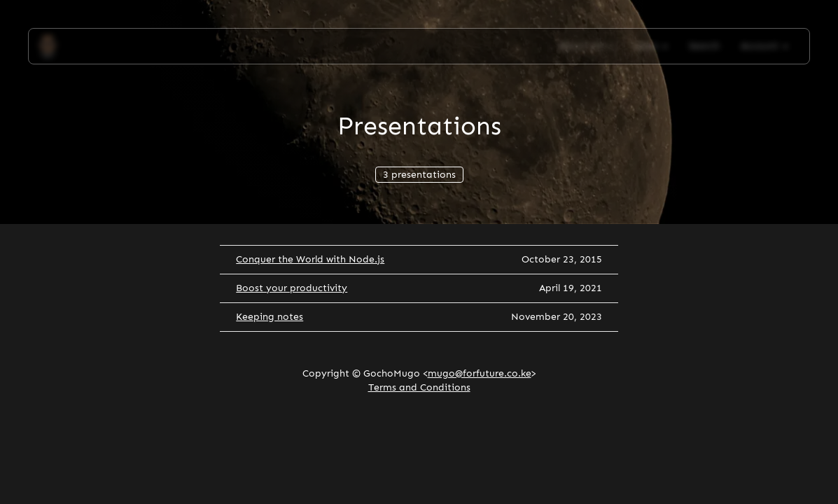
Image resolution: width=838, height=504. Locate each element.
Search (704, 46)
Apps (651, 46)
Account (764, 46)
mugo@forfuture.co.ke (480, 373)
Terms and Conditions (419, 387)
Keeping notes (270, 317)
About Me (586, 46)
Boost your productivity (292, 288)
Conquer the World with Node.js (310, 259)
